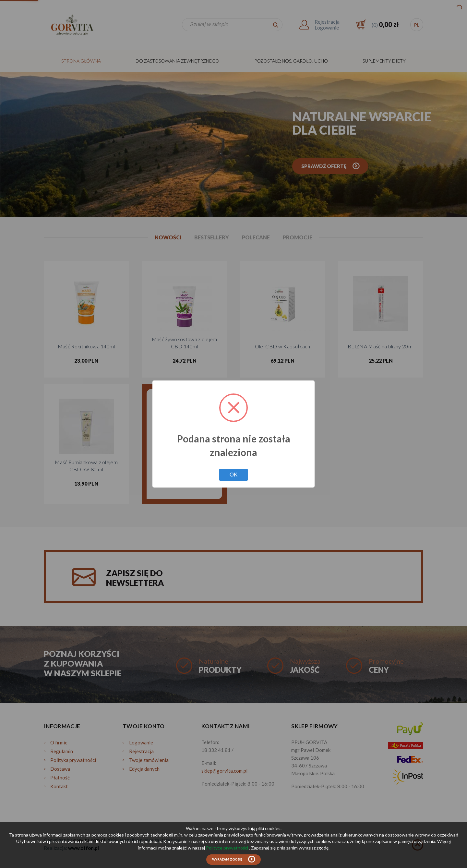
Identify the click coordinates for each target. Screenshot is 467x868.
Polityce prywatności (228, 848)
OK (234, 475)
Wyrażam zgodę (227, 859)
